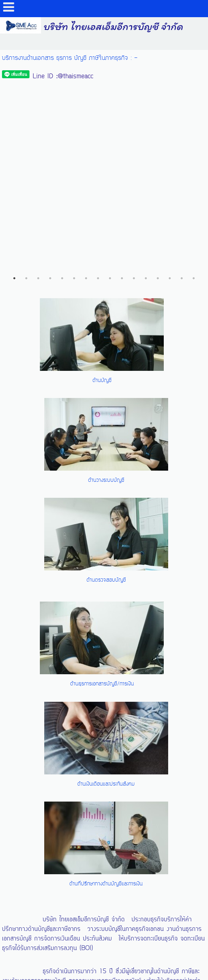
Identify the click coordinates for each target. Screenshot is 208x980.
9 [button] (110, 83)
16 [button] (194, 83)
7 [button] (86, 83)
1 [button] (14, 83)
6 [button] (74, 83)
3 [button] (38, 83)
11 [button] (134, 83)
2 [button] (26, 83)
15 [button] (182, 83)
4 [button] (50, 83)
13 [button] (158, 83)
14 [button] (170, 83)
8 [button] (98, 83)
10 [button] (122, 83)
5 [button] (62, 83)
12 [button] (146, 83)
